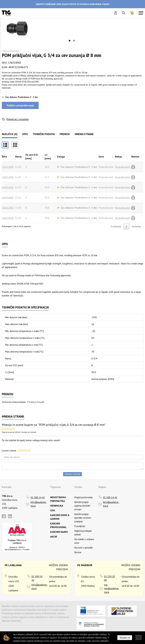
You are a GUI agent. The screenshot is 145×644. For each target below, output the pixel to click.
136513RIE (8, 167)
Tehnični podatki (44, 134)
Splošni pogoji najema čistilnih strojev (82, 506)
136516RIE (8, 197)
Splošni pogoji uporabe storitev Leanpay (83, 518)
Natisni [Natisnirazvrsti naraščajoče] (135, 157)
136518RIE (8, 218)
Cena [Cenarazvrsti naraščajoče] (101, 157)
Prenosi (65, 134)
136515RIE (8, 187)
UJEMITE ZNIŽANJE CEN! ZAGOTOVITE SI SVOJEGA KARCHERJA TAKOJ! (73, 4)
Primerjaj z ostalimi (17, 119)
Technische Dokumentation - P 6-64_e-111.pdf (23, 402)
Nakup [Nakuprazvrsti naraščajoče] (118, 157)
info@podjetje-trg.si (39, 504)
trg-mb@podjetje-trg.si (112, 588)
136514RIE (8, 177)
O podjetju (80, 526)
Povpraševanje (122, 167)
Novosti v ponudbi (83, 548)
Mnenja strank (84, 134)
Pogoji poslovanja (83, 497)
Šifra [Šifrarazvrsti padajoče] (4, 157)
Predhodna (116, 226)
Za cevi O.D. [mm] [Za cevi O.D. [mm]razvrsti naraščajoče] (32, 157)
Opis (25, 134)
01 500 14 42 (38, 497)
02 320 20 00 (109, 578)
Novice (78, 552)
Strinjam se (125, 638)
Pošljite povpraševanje (20, 105)
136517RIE (8, 208)
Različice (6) (10, 134)
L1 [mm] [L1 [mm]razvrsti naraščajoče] (48, 157)
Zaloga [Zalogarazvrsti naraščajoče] (61, 157)
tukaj (104, 638)
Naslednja (136, 226)
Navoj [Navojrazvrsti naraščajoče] (18, 157)
